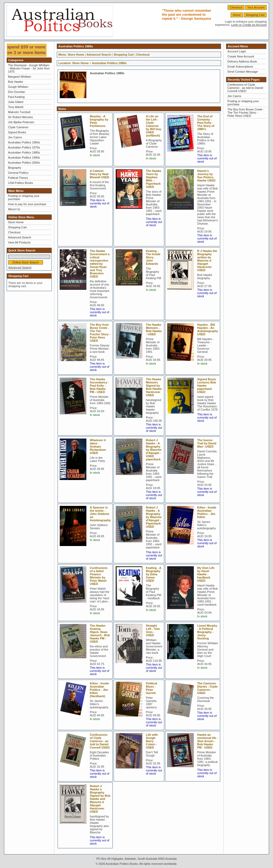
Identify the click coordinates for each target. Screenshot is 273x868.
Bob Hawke (15, 82)
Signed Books (17, 132)
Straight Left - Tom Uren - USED (153, 630)
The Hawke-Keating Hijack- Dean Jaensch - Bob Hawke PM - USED (100, 634)
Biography (15, 168)
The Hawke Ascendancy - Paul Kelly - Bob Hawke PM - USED (99, 386)
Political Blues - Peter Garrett (151, 688)
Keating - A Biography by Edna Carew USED (153, 574)
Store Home (16, 222)
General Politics (18, 173)
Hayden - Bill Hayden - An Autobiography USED (208, 329)
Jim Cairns (15, 137)
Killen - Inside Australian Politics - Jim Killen (207, 512)
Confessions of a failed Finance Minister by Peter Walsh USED (99, 576)
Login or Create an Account (249, 25)
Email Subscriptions (240, 67)
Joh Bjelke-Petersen (21, 122)
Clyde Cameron (18, 127)
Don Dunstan (17, 92)
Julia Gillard (16, 102)
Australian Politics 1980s (24, 152)
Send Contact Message (243, 72)
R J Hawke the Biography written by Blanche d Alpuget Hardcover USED (207, 261)
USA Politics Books (21, 183)
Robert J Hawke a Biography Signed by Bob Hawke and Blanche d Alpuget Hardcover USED (100, 799)
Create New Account (241, 56)
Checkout (236, 7)
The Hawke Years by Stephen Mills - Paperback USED (153, 179)
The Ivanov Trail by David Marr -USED (207, 443)
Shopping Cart (255, 15)
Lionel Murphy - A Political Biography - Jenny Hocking (207, 632)
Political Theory (18, 178)
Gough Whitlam (18, 87)
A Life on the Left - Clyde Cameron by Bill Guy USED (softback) (153, 126)
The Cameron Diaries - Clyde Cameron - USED (207, 688)
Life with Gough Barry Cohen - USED (152, 741)
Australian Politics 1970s (24, 147)
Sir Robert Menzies (21, 117)
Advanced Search (20, 237)
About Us (14, 209)
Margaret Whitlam (20, 77)
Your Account (256, 7)
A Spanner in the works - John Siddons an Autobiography (100, 514)
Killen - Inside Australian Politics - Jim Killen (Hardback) (99, 690)
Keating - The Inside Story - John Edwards (153, 257)
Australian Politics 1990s (24, 158)
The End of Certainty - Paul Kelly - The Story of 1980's (206, 123)
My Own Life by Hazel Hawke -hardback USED (206, 574)
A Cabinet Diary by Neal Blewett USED (100, 174)
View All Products (19, 242)
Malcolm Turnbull (19, 112)
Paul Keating (16, 97)
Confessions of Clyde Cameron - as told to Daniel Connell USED (100, 741)
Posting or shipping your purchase (24, 197)
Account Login (237, 51)
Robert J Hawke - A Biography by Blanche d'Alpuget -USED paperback (154, 450)
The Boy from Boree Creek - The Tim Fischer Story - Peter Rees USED (100, 333)
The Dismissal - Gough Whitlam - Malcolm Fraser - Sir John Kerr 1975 (29, 68)
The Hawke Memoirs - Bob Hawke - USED (154, 329)
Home (237, 15)
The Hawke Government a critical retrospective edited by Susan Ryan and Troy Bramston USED (100, 264)
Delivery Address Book (242, 61)
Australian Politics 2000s (24, 163)
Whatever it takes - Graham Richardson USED (98, 447)
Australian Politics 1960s (24, 142)
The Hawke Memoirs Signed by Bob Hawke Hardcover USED (154, 387)
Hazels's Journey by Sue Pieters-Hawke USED (206, 176)
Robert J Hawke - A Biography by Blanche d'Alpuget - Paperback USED (154, 517)
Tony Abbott (16, 107)
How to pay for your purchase (27, 204)
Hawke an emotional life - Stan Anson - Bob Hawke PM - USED (208, 741)
